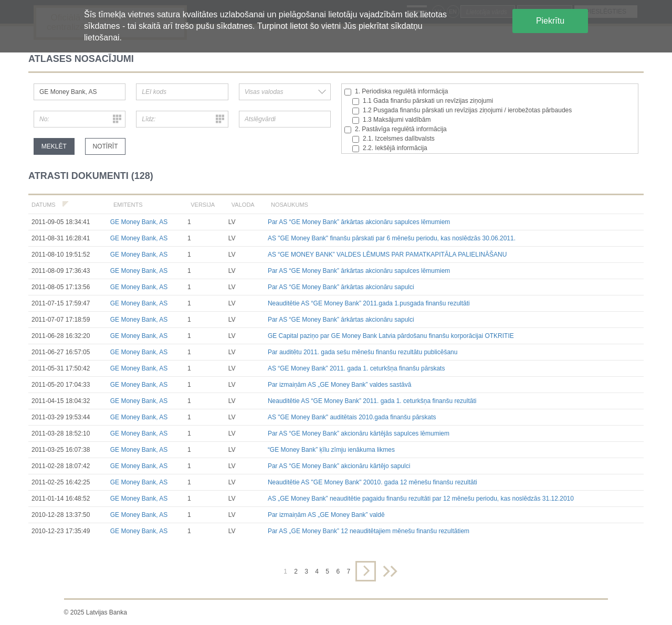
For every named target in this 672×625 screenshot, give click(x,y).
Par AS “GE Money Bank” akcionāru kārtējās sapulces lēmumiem (359, 433)
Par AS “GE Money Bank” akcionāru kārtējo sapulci (339, 466)
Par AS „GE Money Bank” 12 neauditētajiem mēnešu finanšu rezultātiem (369, 531)
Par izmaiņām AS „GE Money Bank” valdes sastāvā (339, 385)
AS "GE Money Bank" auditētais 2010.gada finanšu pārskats (352, 417)
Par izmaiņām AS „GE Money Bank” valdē (326, 515)
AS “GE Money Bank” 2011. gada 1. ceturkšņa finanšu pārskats (356, 368)
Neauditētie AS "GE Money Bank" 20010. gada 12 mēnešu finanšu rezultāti (372, 482)
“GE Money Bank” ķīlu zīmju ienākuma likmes (331, 450)
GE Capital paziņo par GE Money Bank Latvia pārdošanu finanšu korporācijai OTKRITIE (391, 336)
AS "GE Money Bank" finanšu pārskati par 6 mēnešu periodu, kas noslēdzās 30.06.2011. (392, 238)
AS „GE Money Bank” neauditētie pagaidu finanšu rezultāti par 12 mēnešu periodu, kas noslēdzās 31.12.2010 (421, 499)
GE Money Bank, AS (139, 222)
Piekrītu (550, 21)
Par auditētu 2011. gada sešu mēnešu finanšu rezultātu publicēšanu (363, 352)
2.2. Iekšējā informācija (390, 148)
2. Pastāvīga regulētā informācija (396, 129)
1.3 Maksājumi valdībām (391, 120)
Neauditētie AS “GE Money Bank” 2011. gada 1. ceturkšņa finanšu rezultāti (372, 401)
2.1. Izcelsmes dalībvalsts (393, 139)
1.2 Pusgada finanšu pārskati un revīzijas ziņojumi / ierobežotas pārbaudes (462, 110)
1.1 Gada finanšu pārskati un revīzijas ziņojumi (423, 101)
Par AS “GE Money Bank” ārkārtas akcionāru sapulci (341, 287)
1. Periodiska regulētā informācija (396, 92)
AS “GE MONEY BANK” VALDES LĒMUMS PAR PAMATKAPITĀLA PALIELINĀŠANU (387, 255)
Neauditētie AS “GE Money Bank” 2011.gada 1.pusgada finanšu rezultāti (369, 303)
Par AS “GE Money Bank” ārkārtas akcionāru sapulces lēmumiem (359, 222)
